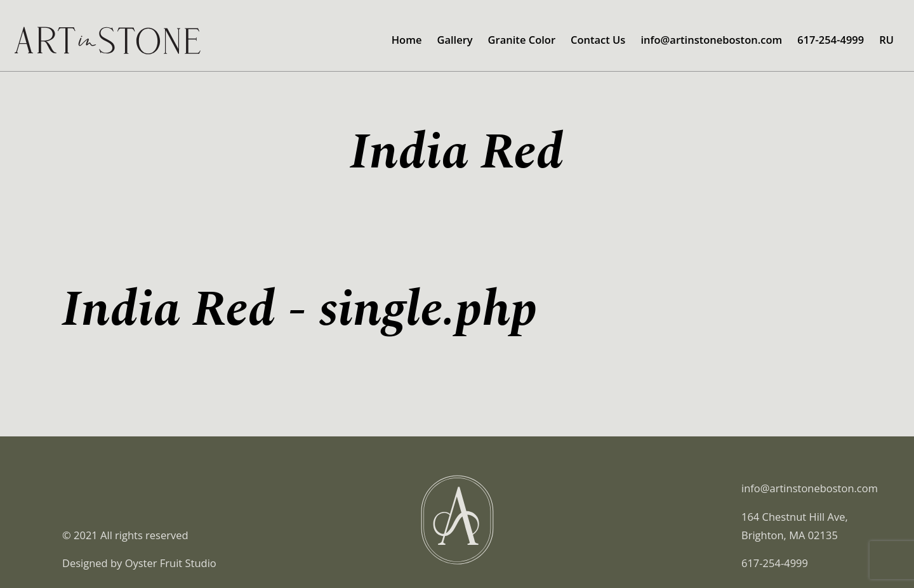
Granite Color (522, 40)
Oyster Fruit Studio (171, 563)
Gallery (454, 40)
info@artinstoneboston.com (711, 40)
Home (407, 40)
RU (886, 40)
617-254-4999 (831, 40)
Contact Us (598, 40)
